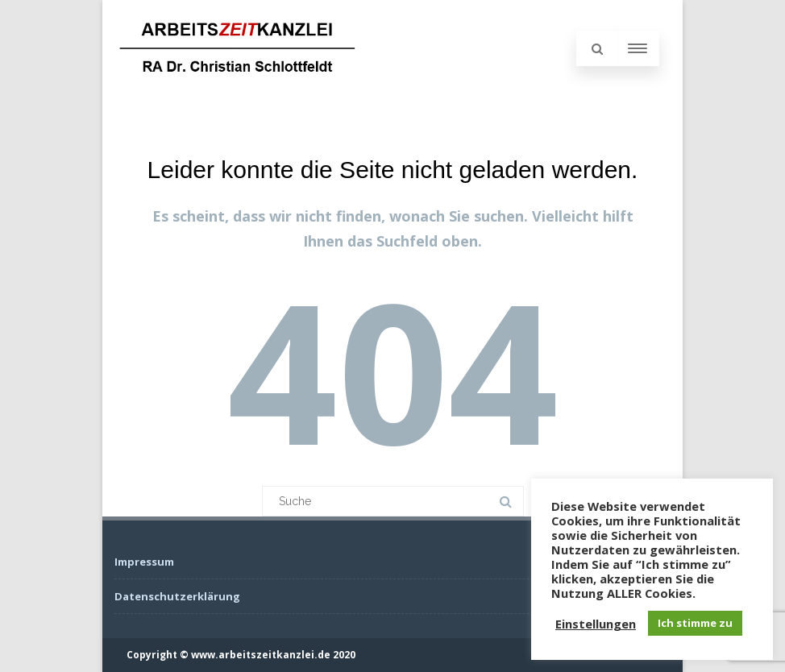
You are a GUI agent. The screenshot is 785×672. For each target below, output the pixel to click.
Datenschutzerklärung (177, 596)
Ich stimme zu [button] (695, 623)
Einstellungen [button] (596, 624)
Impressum (144, 562)
